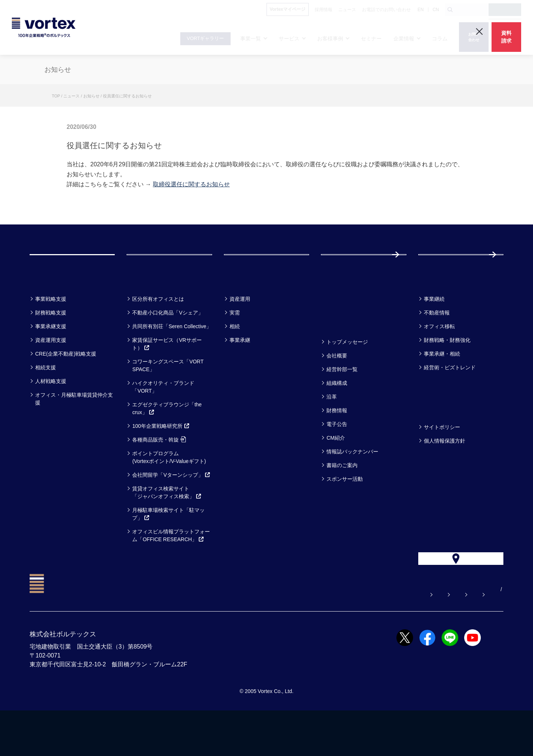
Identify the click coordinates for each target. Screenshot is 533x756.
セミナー (339, 309)
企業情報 (339, 352)
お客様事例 (246, 309)
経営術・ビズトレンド (450, 397)
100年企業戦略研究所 (161, 455)
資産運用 (240, 328)
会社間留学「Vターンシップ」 (171, 504)
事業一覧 (47, 309)
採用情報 (442, 269)
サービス (145, 309)
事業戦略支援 (51, 328)
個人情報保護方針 (445, 470)
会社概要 (337, 385)
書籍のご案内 (342, 494)
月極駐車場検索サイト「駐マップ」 (168, 543)
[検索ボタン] (450, 10)
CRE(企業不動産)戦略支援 (66, 383)
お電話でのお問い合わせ (396, 635)
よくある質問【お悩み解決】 (268, 635)
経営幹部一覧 (342, 399)
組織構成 (337, 412)
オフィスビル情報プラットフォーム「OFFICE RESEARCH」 (171, 565)
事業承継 (240, 369)
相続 (235, 356)
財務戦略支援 (51, 342)
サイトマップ (457, 635)
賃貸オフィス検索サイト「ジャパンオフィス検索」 (167, 522)
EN (421, 10)
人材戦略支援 (51, 410)
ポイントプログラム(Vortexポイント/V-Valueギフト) (169, 487)
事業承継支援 (51, 356)
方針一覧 (436, 437)
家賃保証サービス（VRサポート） (167, 373)
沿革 (332, 426)
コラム (432, 309)
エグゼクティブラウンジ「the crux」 (167, 438)
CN (436, 10)
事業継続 (434, 328)
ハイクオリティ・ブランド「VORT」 (163, 416)
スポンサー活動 (345, 508)
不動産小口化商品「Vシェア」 (167, 342)
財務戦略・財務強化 (447, 369)
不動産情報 (437, 342)
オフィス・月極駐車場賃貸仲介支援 (74, 428)
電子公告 (337, 453)
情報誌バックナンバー (352, 481)
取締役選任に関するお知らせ (191, 184)
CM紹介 (336, 467)
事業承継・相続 (442, 383)
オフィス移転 (439, 356)
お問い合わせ (334, 635)
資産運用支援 (51, 369)
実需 (235, 342)
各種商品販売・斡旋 (159, 469)
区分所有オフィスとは (158, 328)
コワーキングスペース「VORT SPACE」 (168, 395)
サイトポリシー (442, 456)
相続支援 (46, 397)
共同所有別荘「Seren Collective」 (172, 356)
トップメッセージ (347, 371)
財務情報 (337, 440)
